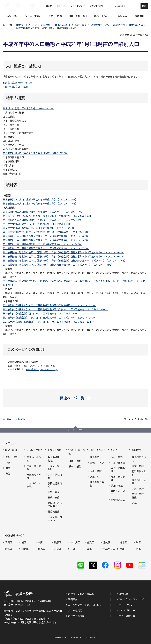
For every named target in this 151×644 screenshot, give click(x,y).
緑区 (122, 549)
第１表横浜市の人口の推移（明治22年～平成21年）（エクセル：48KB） (40, 200)
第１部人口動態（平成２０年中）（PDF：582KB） (29, 108)
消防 (8, 463)
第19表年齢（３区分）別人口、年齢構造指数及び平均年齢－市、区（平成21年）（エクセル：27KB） (55, 309)
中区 (73, 549)
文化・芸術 (96, 471)
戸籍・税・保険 (34, 468)
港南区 (107, 542)
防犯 (8, 474)
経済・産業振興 (118, 470)
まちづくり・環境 (34, 485)
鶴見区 (41, 549)
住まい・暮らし (34, 459)
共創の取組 (117, 486)
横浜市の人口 (136, 25)
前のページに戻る (16, 419)
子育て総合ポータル (55, 519)
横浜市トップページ (27, 25)
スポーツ (95, 477)
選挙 (134, 503)
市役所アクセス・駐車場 (81, 594)
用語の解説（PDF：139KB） (17, 87)
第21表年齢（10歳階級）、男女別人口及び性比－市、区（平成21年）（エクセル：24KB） (50, 318)
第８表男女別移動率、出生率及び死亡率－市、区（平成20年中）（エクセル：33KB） (47, 232)
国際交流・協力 (118, 493)
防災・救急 (11, 450)
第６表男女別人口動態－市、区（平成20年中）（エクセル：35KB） (38, 224)
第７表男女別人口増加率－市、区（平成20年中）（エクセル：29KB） (39, 228)
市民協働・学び (34, 476)
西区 (89, 549)
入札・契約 (117, 457)
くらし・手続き (34, 450)
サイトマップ (126, 605)
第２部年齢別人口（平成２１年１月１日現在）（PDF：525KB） (36, 153)
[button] (75, 398)
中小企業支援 (118, 463)
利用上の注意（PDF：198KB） (18, 83)
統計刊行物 (119, 25)
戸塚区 (58, 549)
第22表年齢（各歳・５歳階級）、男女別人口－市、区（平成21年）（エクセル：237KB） (49, 322)
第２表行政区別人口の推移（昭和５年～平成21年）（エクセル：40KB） (40, 204)
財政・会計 (138, 489)
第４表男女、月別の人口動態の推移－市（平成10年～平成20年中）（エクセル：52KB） (48, 216)
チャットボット (97, 6)
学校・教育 (54, 492)
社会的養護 (54, 512)
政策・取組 (138, 466)
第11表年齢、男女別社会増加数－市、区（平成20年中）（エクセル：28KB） (43, 244)
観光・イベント (98, 450)
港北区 (123, 542)
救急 (8, 468)
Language (123, 594)
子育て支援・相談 (55, 468)
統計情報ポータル (100, 25)
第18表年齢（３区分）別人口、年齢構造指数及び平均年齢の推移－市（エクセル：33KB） (50, 305)
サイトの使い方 (127, 616)
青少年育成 (54, 498)
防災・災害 (12, 457)
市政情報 (46, 25)
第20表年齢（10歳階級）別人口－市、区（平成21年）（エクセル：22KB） (41, 314)
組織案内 (73, 599)
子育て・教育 (54, 450)
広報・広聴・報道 (139, 496)
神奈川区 (75, 542)
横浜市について (63, 25)
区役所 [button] (49, 6)
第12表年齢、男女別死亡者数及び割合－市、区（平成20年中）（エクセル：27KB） (46, 248)
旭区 (24, 542)
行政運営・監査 (139, 473)
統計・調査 (81, 25)
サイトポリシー (127, 611)
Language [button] (61, 6)
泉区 (40, 542)
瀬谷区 (9, 549)
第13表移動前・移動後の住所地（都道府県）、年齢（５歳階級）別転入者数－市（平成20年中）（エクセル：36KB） (63, 252)
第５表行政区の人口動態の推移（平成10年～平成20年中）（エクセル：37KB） (44, 220)
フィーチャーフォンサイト (133, 599)
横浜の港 (95, 457)
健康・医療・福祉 (76, 452)
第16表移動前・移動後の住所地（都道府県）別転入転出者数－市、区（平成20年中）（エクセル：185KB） (58, 265)
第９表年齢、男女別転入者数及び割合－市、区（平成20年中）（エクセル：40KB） (46, 236)
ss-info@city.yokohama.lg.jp (42, 369)
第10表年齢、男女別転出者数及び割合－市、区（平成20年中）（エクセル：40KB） (46, 240)
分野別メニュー (118, 501)
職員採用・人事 (139, 482)
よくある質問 (75, 611)
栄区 (138, 542)
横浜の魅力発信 (97, 484)
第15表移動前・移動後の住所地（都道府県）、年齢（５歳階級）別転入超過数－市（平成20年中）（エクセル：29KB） (65, 261)
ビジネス (115, 450)
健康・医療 (75, 461)
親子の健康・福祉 (55, 459)
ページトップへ (76, 430)
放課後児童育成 (55, 485)
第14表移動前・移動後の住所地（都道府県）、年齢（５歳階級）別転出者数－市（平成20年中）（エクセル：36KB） (63, 257)
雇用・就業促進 (118, 478)
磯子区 (58, 542)
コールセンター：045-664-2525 (84, 605)
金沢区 (91, 542)
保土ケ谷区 (109, 549)
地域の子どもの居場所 (55, 505)
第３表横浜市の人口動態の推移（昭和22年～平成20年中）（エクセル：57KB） (44, 212)
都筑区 (25, 549)
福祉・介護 (75, 466)
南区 (138, 549)
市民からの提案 (76, 616)
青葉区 (9, 542)
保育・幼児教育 (55, 476)
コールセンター (78, 6)
